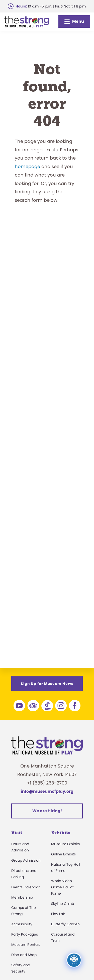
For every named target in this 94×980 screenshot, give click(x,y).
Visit (17, 833)
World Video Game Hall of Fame (62, 887)
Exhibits (61, 833)
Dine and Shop (24, 955)
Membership (22, 897)
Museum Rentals (26, 945)
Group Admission (26, 860)
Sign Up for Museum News (47, 684)
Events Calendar (25, 887)
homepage (27, 166)
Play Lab (58, 914)
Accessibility (22, 924)
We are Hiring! (47, 811)
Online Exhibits (63, 854)
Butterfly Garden (65, 924)
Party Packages (25, 934)
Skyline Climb (63, 904)
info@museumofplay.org (47, 791)
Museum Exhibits (65, 844)
